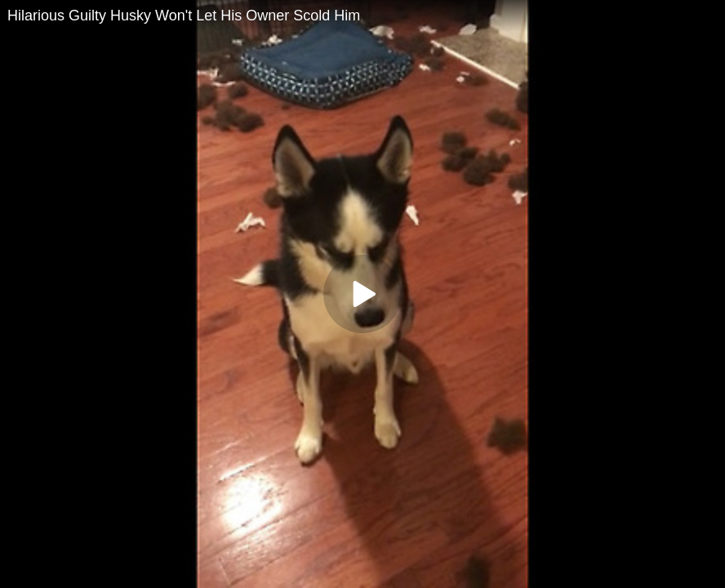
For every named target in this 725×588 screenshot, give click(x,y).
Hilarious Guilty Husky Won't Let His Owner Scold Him (184, 16)
